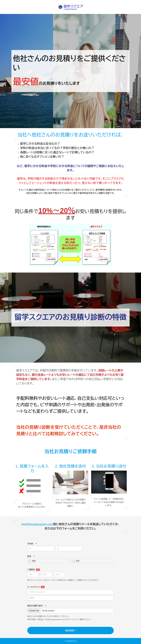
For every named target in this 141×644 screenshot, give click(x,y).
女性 (76, 561)
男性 (32, 561)
